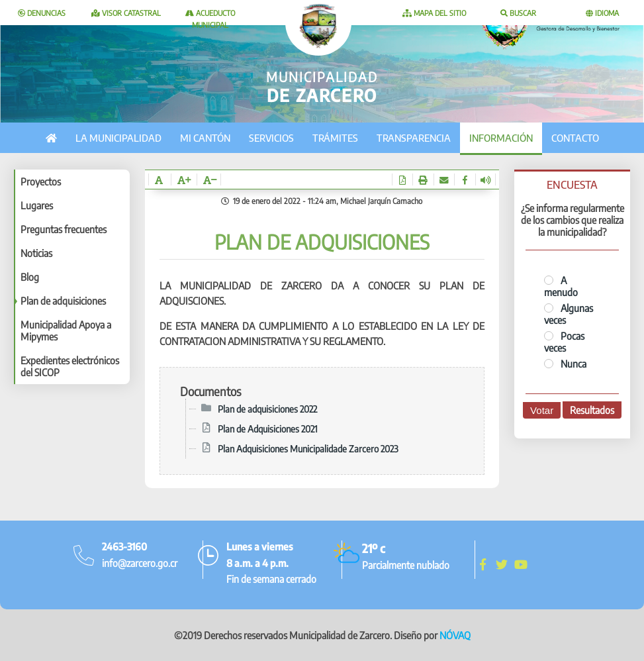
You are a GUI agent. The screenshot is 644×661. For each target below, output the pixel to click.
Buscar (518, 13)
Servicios (271, 138)
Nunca (565, 364)
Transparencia (414, 138)
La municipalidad (118, 138)
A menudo (561, 286)
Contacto (575, 138)
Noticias (36, 253)
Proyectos (41, 181)
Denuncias (42, 13)
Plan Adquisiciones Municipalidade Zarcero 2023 (308, 448)
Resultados (592, 410)
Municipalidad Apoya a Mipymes (66, 330)
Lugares (37, 205)
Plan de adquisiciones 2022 (267, 409)
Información (501, 138)
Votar (542, 410)
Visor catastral (126, 13)
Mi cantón (205, 138)
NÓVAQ (455, 635)
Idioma (602, 13)
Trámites (335, 138)
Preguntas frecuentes (64, 229)
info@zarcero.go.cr (140, 563)
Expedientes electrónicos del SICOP (70, 366)
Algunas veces (569, 314)
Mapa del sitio (434, 13)
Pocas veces (564, 342)
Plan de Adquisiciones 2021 (268, 429)
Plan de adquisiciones (63, 301)
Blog (30, 277)
